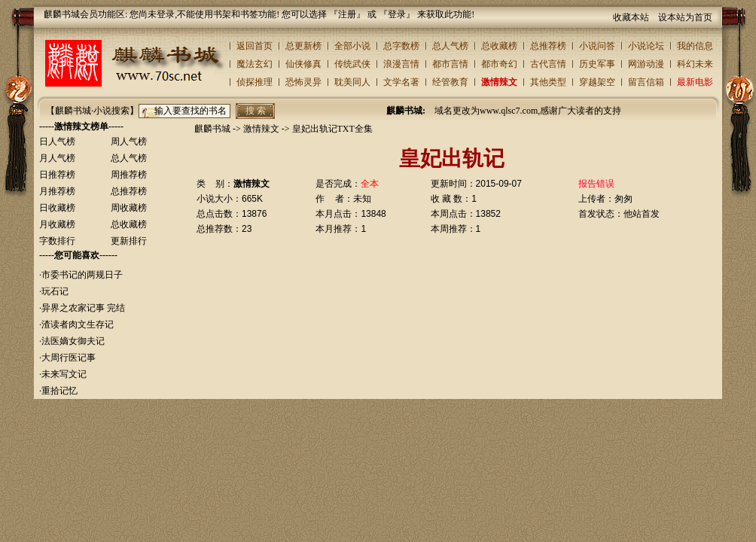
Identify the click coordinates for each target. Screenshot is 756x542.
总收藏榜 (499, 46)
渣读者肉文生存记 (78, 324)
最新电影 (695, 82)
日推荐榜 (57, 175)
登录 (397, 14)
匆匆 (623, 199)
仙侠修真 (303, 64)
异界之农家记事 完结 (83, 308)
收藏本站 (631, 17)
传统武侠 (352, 64)
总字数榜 (401, 46)
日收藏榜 (57, 208)
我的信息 (695, 46)
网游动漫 (646, 64)
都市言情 (450, 64)
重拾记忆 (59, 391)
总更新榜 (303, 46)
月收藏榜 (57, 224)
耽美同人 (352, 82)
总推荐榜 (548, 46)
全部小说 (352, 46)
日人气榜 (57, 142)
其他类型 (548, 82)
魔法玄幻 (255, 64)
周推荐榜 (129, 175)
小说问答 (597, 46)
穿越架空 (597, 82)
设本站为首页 (685, 17)
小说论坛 (646, 46)
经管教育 (450, 82)
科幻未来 (695, 64)
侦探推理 (255, 82)
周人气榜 (129, 142)
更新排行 (129, 241)
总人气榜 (450, 46)
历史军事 (597, 64)
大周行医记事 (69, 358)
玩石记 (55, 291)
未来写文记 (64, 374)
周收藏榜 (129, 208)
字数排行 (57, 241)
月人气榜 (57, 158)
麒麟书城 (212, 129)
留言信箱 (646, 82)
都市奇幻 (499, 64)
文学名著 (401, 82)
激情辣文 (499, 82)
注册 (347, 14)
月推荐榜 (57, 191)
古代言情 (548, 64)
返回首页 (255, 46)
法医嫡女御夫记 (73, 341)
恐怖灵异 (303, 82)
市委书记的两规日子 (82, 275)
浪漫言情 (401, 64)
